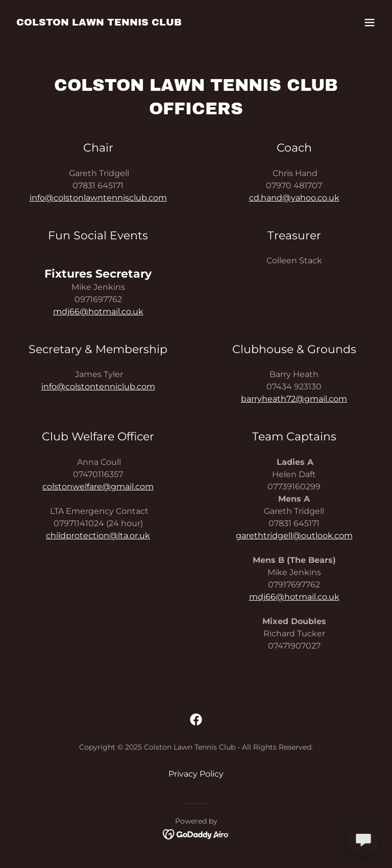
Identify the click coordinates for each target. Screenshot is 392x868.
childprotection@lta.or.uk (98, 536)
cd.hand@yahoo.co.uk (294, 198)
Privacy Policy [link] (196, 774)
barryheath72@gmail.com (294, 399)
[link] (99, 23)
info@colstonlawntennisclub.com (98, 198)
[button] (370, 22)
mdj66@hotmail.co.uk (98, 312)
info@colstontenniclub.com (98, 387)
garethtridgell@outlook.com (294, 536)
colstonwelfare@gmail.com (98, 487)
